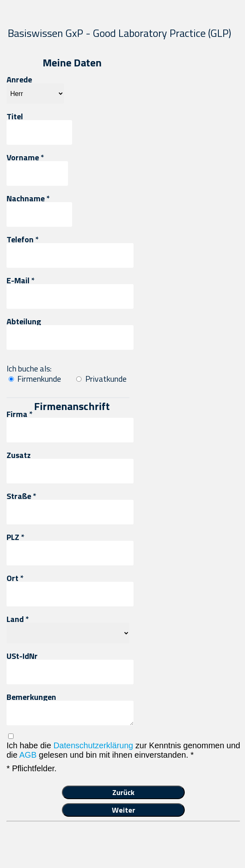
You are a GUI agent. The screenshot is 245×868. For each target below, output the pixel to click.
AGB (28, 755)
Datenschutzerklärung (93, 745)
